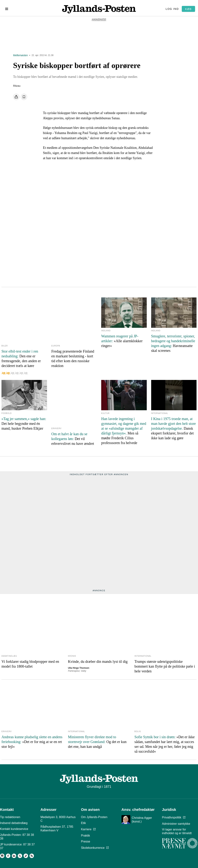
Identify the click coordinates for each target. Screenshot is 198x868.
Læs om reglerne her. (141, 856)
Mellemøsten (20, 57)
